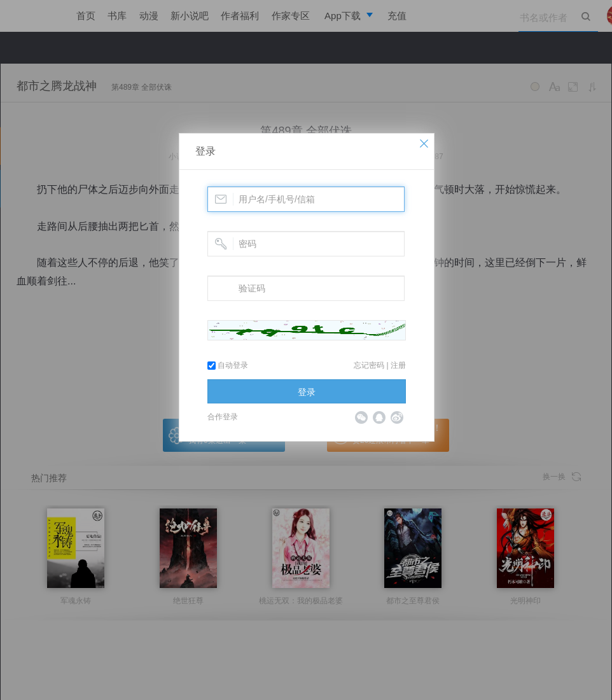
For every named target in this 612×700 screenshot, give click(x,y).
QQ (379, 417)
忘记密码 (369, 365)
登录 (205, 151)
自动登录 (228, 365)
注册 (398, 365)
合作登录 (223, 417)
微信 (361, 417)
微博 (397, 417)
